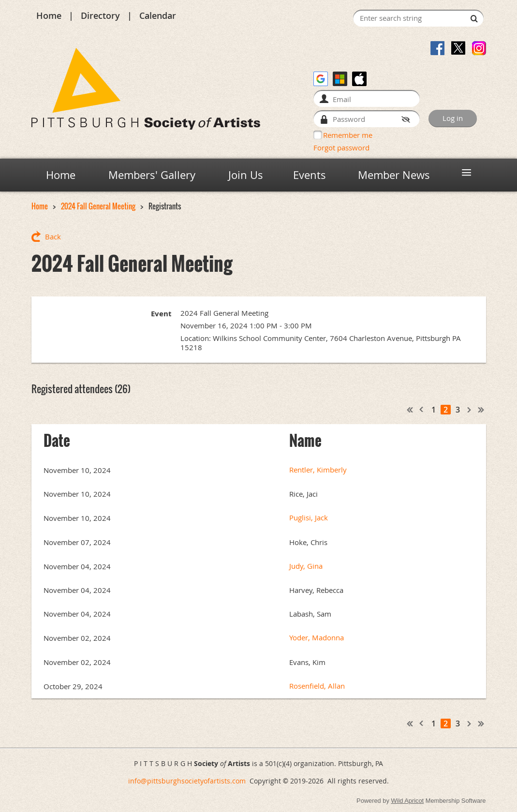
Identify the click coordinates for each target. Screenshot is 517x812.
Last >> (481, 410)
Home (49, 15)
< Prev (422, 410)
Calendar (158, 15)
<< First (410, 410)
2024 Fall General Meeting (98, 206)
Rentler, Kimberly (318, 470)
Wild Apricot (407, 801)
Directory (100, 15)
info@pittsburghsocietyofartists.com (187, 781)
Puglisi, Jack (309, 518)
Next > (470, 410)
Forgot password (341, 148)
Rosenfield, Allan (317, 686)
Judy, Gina (306, 566)
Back (53, 237)
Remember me (348, 135)
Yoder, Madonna (317, 638)
